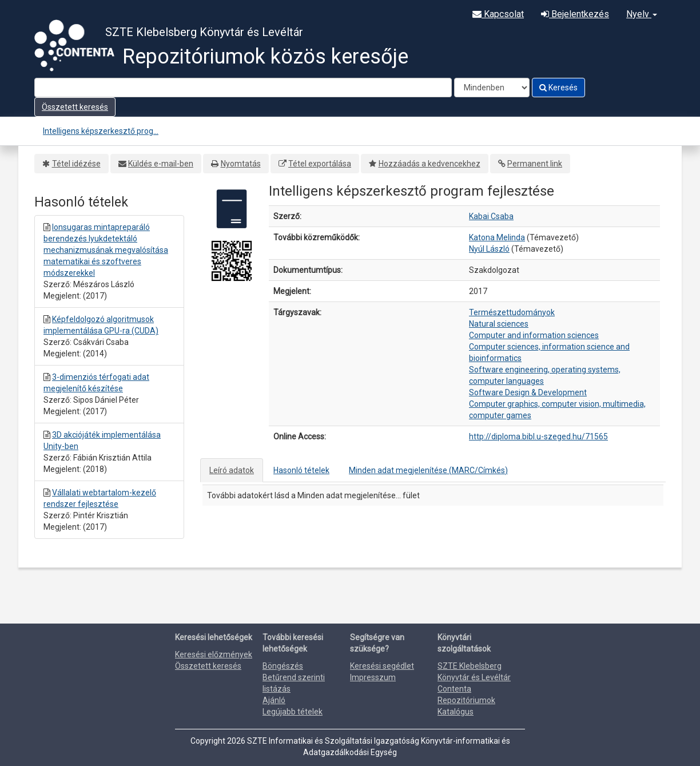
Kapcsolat (498, 14)
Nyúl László (489, 249)
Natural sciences (499, 324)
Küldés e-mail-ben (161, 164)
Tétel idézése (76, 164)
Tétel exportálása (320, 164)
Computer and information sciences (534, 335)
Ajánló (274, 700)
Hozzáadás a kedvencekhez (429, 164)
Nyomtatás (241, 164)
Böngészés (283, 666)
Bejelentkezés (575, 14)
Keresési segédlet (382, 666)
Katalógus (456, 712)
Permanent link (535, 164)
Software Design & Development (528, 392)
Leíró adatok (232, 470)
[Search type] (492, 88)
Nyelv (642, 14)
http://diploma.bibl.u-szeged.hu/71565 (538, 436)
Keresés (558, 88)
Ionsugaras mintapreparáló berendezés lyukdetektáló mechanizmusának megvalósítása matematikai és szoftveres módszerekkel (106, 250)
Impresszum (373, 677)
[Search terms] (243, 88)
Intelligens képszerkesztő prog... (101, 131)
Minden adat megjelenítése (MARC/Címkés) (428, 470)
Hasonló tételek (301, 470)
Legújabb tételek (293, 712)
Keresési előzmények (214, 654)
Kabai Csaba (491, 216)
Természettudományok (512, 312)
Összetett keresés (75, 107)
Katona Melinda (497, 237)
